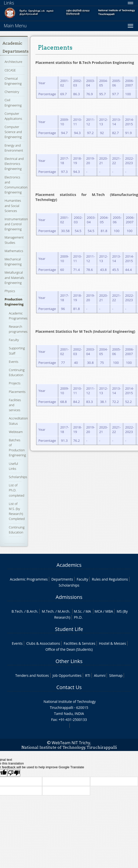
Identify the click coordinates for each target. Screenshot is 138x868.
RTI (88, 675)
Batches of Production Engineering (17, 448)
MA (88, 611)
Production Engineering (14, 302)
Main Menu (15, 26)
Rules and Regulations (110, 579)
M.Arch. (64, 611)
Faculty (14, 340)
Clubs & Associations (43, 643)
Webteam (16, 432)
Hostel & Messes (112, 643)
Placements (17, 392)
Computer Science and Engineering (13, 132)
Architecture (13, 62)
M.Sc (78, 611)
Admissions (69, 597)
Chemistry (12, 92)
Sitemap (116, 675)
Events (14, 362)
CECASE (10, 70)
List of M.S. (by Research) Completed (17, 511)
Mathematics (14, 251)
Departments (62, 579)
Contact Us (69, 687)
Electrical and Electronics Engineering (14, 164)
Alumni (100, 675)
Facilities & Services (80, 643)
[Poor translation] (14, 773)
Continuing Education (17, 372)
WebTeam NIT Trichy (71, 743)
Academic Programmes (29, 579)
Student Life (69, 629)
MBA (109, 611)
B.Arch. (32, 611)
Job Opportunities (67, 675)
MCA (98, 611)
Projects (15, 383)
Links (9, 3)
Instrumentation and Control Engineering (16, 224)
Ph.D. (78, 617)
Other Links (69, 661)
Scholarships (18, 477)
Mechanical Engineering (13, 262)
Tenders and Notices (32, 675)
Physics (10, 291)
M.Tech (48, 611)
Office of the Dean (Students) (69, 649)
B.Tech (17, 611)
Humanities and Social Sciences (13, 205)
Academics (69, 565)
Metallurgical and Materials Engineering (14, 277)
